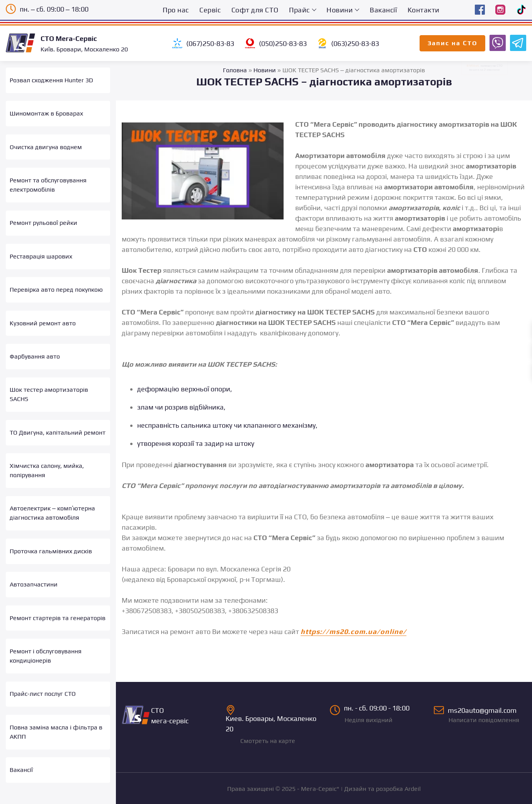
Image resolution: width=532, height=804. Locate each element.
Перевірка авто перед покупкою (56, 280)
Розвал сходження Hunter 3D (51, 80)
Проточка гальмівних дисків (51, 531)
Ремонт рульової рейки (43, 217)
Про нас (176, 10)
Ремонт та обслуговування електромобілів (48, 180)
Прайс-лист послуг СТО (43, 669)
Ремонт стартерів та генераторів (58, 595)
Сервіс (210, 10)
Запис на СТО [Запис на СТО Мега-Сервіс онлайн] (453, 43)
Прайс (299, 10)
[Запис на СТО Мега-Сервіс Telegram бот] (517, 42)
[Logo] (23, 43)
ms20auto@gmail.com (480, 716)
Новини (340, 10)
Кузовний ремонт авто (43, 312)
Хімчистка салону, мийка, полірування (47, 454)
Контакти (424, 10)
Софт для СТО (255, 10)
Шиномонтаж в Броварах (46, 111)
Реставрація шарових (41, 249)
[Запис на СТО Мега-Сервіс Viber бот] (496, 42)
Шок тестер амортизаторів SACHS (49, 381)
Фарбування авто (35, 344)
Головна (235, 70)
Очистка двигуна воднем (46, 144)
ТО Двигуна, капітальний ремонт (58, 417)
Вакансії (383, 10)
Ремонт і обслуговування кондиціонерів (46, 632)
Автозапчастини (34, 563)
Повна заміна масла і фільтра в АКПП (56, 705)
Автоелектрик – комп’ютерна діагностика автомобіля (52, 495)
